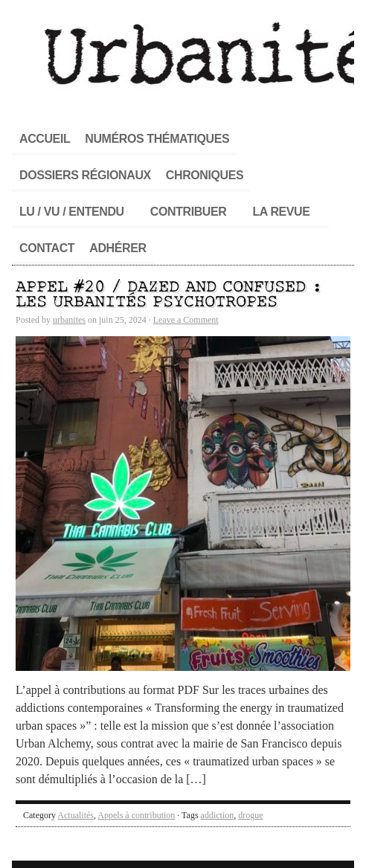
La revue (281, 212)
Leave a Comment (186, 320)
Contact (47, 248)
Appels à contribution (136, 815)
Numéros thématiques (157, 139)
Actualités (76, 815)
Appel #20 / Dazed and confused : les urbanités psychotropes (169, 295)
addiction (218, 815)
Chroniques (205, 175)
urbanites (69, 320)
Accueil (45, 139)
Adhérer (118, 248)
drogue (250, 815)
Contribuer (189, 212)
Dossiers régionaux (85, 175)
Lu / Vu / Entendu (72, 212)
